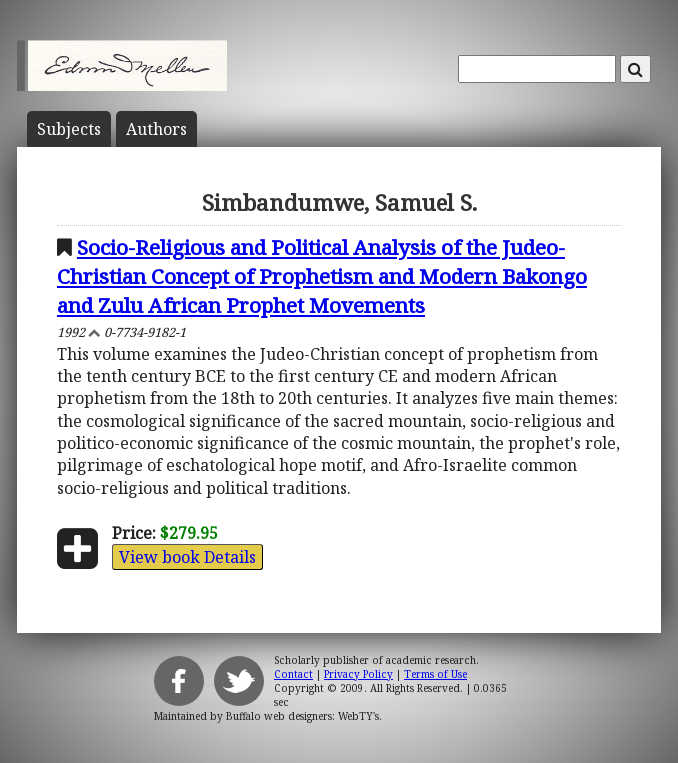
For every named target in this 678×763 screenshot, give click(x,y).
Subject (69, 129)
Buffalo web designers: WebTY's (302, 716)
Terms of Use (435, 674)
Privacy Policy (358, 674)
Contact (293, 674)
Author (156, 129)
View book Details (187, 557)
